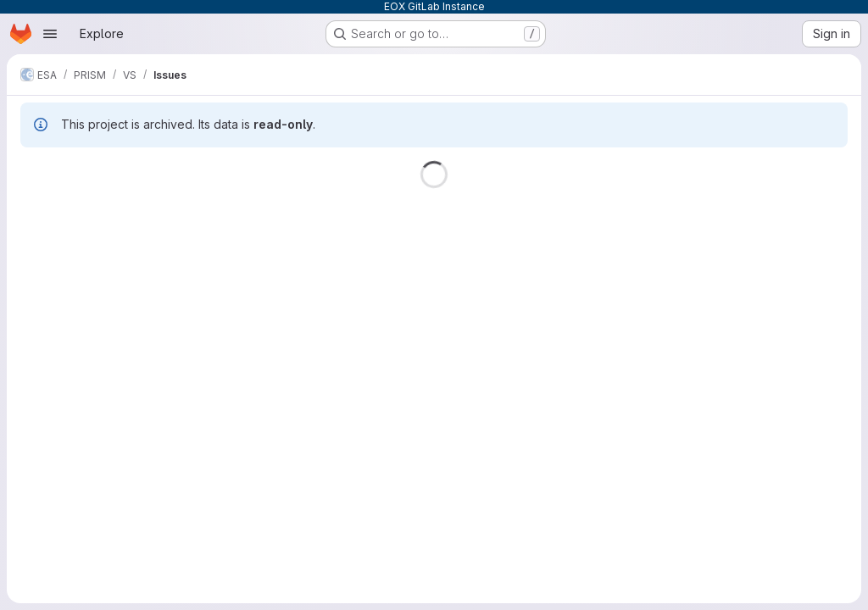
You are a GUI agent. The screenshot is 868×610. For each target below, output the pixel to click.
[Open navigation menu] (50, 34)
